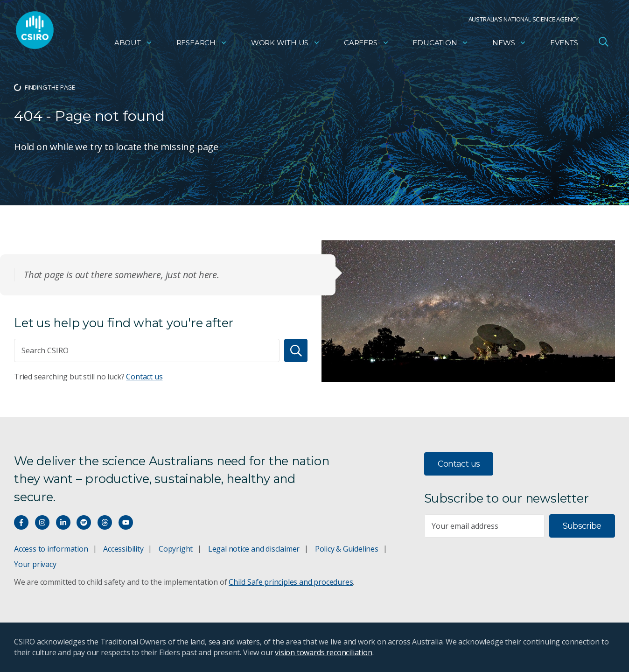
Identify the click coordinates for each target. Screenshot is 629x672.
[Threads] (105, 522)
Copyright (176, 549)
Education (440, 45)
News (509, 45)
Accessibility (123, 549)
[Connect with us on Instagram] (42, 522)
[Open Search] (603, 44)
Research (202, 45)
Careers (367, 45)
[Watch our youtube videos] (126, 522)
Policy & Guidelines (347, 549)
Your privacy (35, 564)
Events (564, 45)
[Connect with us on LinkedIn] (63, 522)
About (133, 45)
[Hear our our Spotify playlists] (84, 522)
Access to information (51, 549)
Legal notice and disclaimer (254, 549)
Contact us (144, 377)
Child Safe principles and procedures (291, 582)
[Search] (296, 350)
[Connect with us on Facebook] (21, 522)
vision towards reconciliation (324, 652)
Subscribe (582, 526)
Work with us (286, 45)
